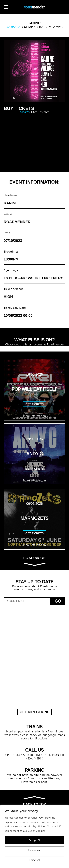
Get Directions (35, 712)
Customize (34, 850)
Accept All (34, 840)
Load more (34, 561)
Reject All (35, 860)
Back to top (34, 801)
